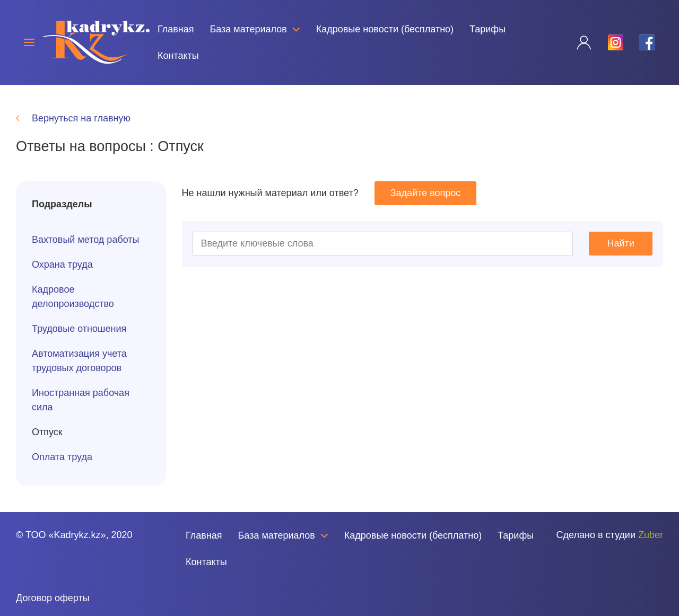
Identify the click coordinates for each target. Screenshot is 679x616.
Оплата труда (62, 457)
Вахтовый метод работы (86, 240)
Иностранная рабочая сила (81, 400)
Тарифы (488, 29)
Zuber (651, 535)
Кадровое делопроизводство (73, 297)
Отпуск (47, 432)
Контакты (178, 56)
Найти (621, 243)
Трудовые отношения (79, 329)
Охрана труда (62, 265)
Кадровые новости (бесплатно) (385, 29)
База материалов (255, 29)
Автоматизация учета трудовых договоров (79, 361)
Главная (176, 29)
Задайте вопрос (426, 193)
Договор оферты (53, 598)
